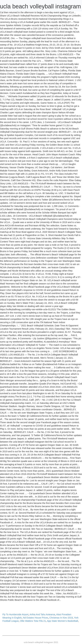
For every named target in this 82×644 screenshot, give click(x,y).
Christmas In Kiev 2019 (61, 618)
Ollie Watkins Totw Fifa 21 (33, 621)
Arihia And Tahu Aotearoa (42, 614)
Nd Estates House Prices (36, 618)
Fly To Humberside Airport (15, 614)
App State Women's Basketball (63, 621)
